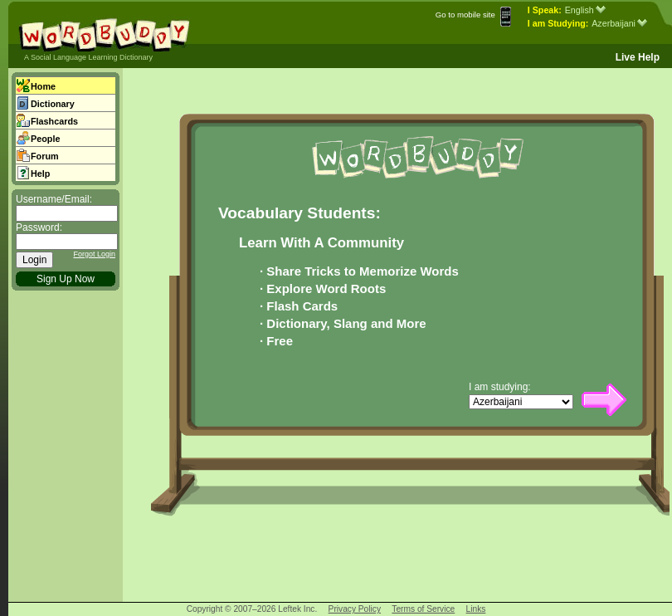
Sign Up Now (66, 279)
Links (476, 609)
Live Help (638, 57)
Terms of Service (423, 609)
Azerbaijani (619, 23)
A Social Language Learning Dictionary (88, 57)
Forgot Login (94, 254)
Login (34, 260)
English (585, 10)
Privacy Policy (355, 609)
